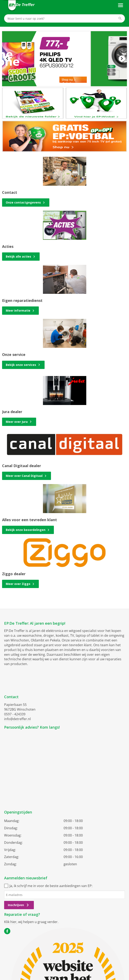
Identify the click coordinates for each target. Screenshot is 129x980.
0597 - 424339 (15, 714)
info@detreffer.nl (17, 719)
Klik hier (10, 922)
